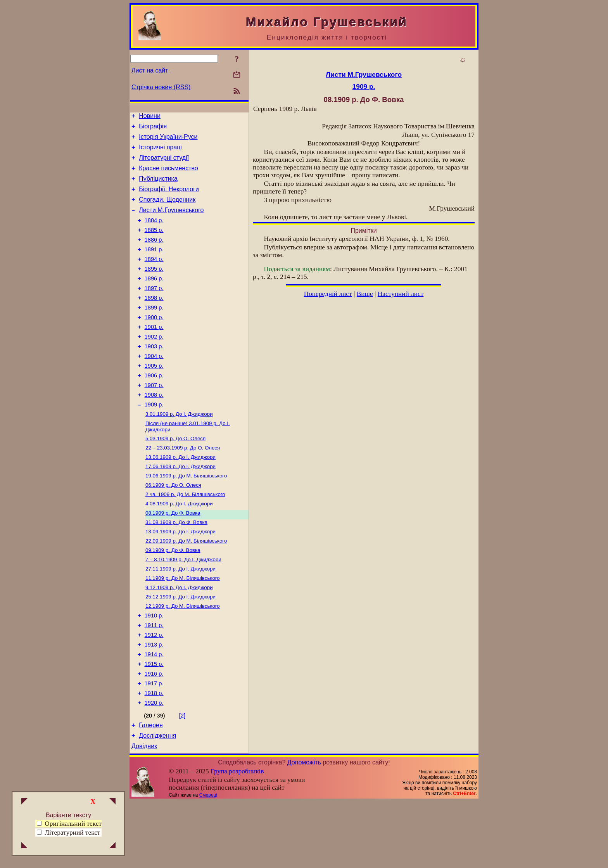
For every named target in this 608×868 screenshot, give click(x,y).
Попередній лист (328, 294)
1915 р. (154, 722)
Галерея (151, 789)
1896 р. (154, 298)
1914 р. (154, 711)
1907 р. (154, 418)
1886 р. (154, 255)
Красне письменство (168, 175)
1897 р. (154, 309)
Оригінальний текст (69, 824)
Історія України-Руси (168, 140)
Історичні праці (160, 152)
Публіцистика (158, 187)
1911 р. (154, 679)
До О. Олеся (175, 476)
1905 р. (154, 396)
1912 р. (154, 690)
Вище (365, 294)
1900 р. (154, 342)
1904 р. (154, 385)
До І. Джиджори (179, 450)
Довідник (144, 812)
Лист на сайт (150, 70)
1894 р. (154, 277)
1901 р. (154, 353)
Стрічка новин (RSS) (161, 87)
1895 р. (154, 287)
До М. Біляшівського (186, 516)
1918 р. (154, 755)
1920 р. (154, 766)
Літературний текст (72, 833)
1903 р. (154, 374)
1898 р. (154, 320)
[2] (182, 778)
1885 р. (154, 244)
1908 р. (154, 429)
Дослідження (157, 801)
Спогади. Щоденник (167, 210)
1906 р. (154, 407)
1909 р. (154, 439)
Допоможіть (304, 829)
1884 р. (154, 233)
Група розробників (237, 838)
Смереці (208, 861)
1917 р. (154, 744)
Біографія (153, 129)
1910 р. (154, 668)
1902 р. (154, 363)
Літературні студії (164, 163)
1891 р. (154, 266)
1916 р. (154, 733)
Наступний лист (401, 294)
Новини (150, 117)
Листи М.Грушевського (171, 222)
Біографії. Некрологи (169, 198)
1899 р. (154, 331)
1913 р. (154, 700)
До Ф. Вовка (173, 556)
